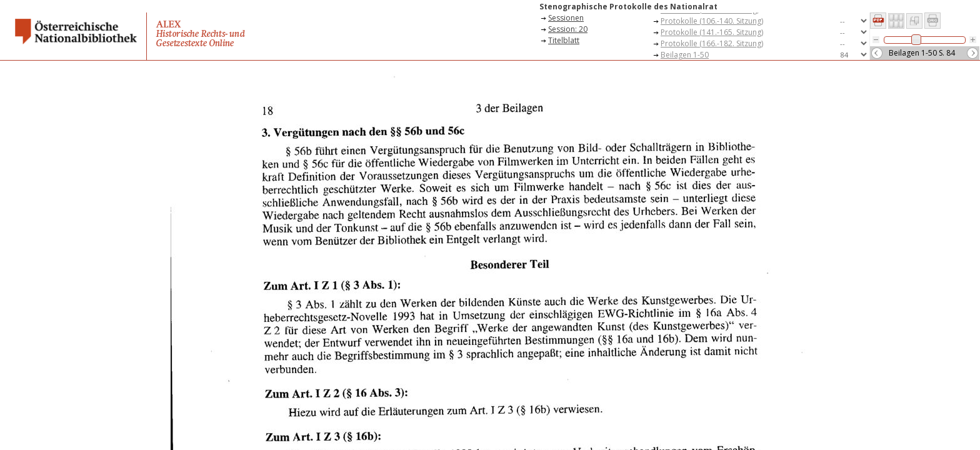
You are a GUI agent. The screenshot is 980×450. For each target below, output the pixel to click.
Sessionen (566, 18)
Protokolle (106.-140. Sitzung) (712, 21)
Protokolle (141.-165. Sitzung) (712, 32)
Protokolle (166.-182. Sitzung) (712, 43)
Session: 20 (568, 29)
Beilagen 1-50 (685, 55)
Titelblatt (564, 40)
